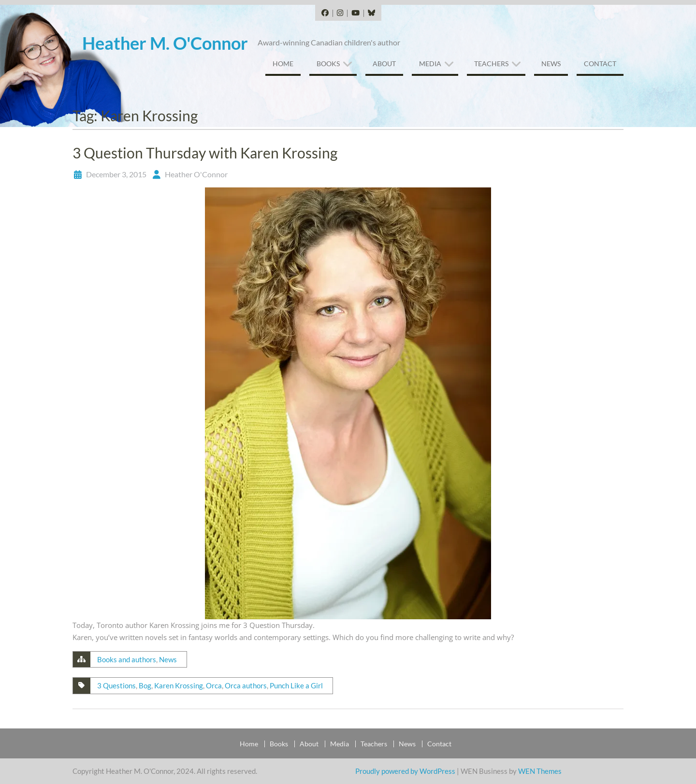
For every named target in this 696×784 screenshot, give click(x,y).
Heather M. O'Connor (165, 43)
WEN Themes (540, 771)
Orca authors (246, 685)
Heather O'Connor (196, 174)
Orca (214, 685)
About (384, 64)
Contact (600, 64)
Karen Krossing (179, 685)
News (551, 64)
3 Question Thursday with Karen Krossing (205, 153)
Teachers (491, 64)
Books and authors (127, 659)
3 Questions (116, 685)
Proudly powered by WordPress (405, 771)
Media (430, 64)
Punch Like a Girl (296, 685)
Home (283, 64)
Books (328, 64)
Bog (145, 685)
